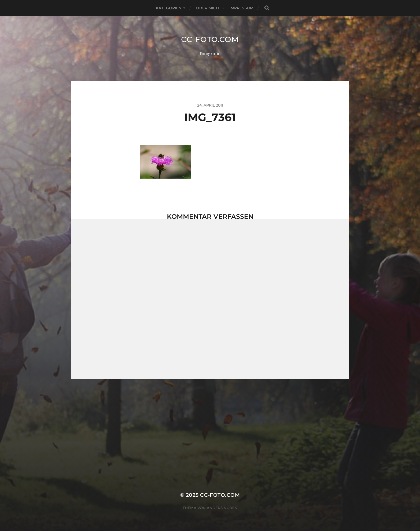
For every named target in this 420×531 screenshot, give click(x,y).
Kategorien (169, 8)
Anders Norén (222, 508)
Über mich (207, 8)
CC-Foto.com (210, 39)
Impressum (241, 8)
